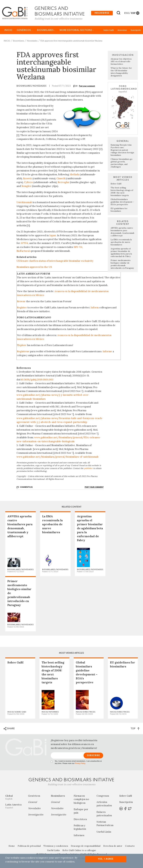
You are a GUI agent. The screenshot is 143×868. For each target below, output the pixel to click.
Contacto (130, 846)
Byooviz (28, 178)
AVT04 (24, 243)
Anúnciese (122, 30)
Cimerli (61, 178)
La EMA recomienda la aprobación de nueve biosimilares (121, 242)
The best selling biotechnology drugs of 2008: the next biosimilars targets (122, 192)
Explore (22, 345)
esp (133, 13)
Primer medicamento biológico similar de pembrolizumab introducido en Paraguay (122, 264)
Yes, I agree (106, 859)
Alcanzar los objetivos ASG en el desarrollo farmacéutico (121, 62)
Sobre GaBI (109, 30)
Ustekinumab (24, 202)
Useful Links (104, 832)
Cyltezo (28, 182)
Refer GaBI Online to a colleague (79, 850)
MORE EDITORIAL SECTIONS (77, 30)
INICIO (8, 30)
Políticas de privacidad (29, 846)
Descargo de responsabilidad (86, 846)
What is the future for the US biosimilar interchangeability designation (121, 72)
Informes (79, 835)
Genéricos (25, 30)
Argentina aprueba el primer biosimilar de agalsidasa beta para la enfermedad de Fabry (121, 253)
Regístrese (23, 351)
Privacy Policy (80, 764)
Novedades (32, 41)
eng (127, 13)
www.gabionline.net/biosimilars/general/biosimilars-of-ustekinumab (58, 457)
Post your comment (87, 86)
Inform (95, 308)
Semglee (26, 186)
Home (12, 846)
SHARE (9, 729)
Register (22, 308)
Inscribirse (102, 13)
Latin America (15, 806)
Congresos (103, 796)
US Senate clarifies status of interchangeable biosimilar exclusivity (55, 261)
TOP (135, 729)
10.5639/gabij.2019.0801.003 (37, 380)
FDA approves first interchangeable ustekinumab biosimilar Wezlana (71, 41)
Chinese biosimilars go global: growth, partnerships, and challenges (122, 163)
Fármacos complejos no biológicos (81, 799)
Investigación (36, 815)
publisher (88, 468)
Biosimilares (46, 30)
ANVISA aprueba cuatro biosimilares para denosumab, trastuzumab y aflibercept (122, 232)
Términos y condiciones (56, 846)
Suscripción (136, 30)
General (33, 802)
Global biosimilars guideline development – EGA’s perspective (122, 202)
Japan (53, 236)
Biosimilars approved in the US (34, 267)
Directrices (80, 819)
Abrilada (74, 175)
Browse (21, 301)
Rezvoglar (64, 182)
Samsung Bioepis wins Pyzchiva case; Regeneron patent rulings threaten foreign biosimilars (122, 150)
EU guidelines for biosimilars (119, 210)
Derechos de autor (113, 846)
